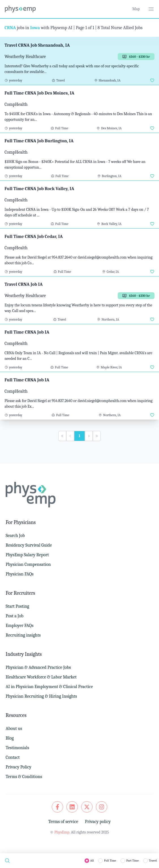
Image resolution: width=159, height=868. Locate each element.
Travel (153, 861)
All (92, 861)
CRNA (10, 28)
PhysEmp (62, 832)
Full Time (110, 861)
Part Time (132, 861)
